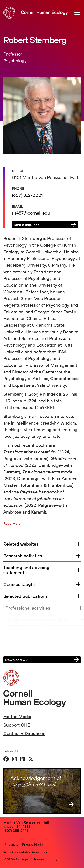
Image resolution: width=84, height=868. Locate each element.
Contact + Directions (24, 733)
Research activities (23, 556)
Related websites (21, 544)
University (11, 845)
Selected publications (28, 596)
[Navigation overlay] (77, 13)
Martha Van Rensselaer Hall (26, 822)
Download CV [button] (16, 660)
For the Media (17, 716)
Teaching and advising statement (26, 570)
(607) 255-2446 (16, 830)
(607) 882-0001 (27, 195)
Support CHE (17, 725)
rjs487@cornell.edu (31, 213)
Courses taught (19, 584)
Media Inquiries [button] (27, 225)
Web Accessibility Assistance (26, 852)
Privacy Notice (33, 845)
